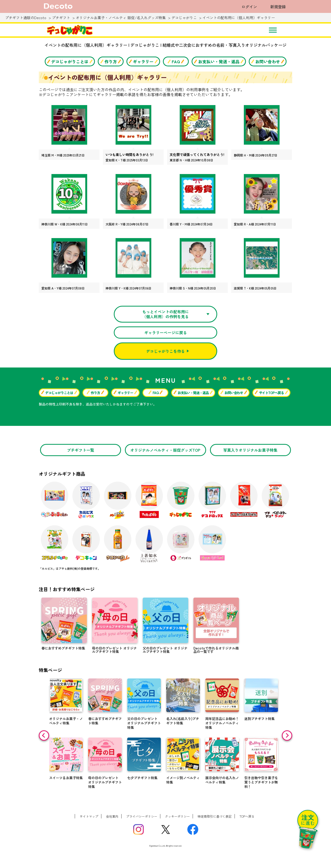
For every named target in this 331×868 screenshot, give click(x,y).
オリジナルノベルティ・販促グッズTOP (165, 450)
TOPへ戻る (247, 816)
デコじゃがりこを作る (165, 351)
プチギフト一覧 (81, 450)
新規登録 (278, 7)
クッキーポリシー (177, 816)
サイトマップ (89, 816)
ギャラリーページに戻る (166, 333)
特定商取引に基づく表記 (215, 816)
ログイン (249, 7)
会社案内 (112, 816)
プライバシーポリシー (142, 816)
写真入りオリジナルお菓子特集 (250, 450)
